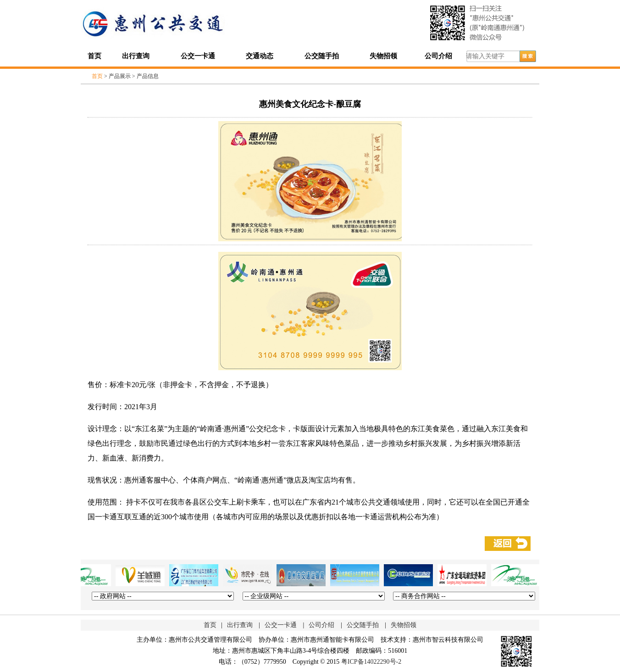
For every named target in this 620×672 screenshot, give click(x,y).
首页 (94, 56)
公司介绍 (438, 56)
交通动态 (260, 56)
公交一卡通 (198, 56)
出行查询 (136, 56)
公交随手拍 (322, 56)
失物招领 (383, 56)
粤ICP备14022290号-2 (371, 662)
